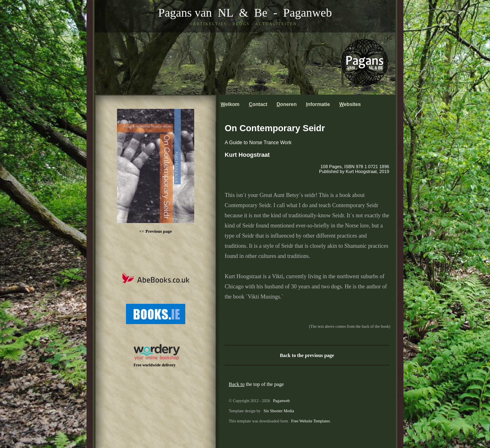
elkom (230, 104)
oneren (287, 104)
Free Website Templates (311, 421)
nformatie (318, 104)
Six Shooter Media (279, 411)
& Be (250, 13)
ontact (258, 104)
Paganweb (308, 13)
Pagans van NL (195, 13)
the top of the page (256, 384)
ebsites (350, 104)
